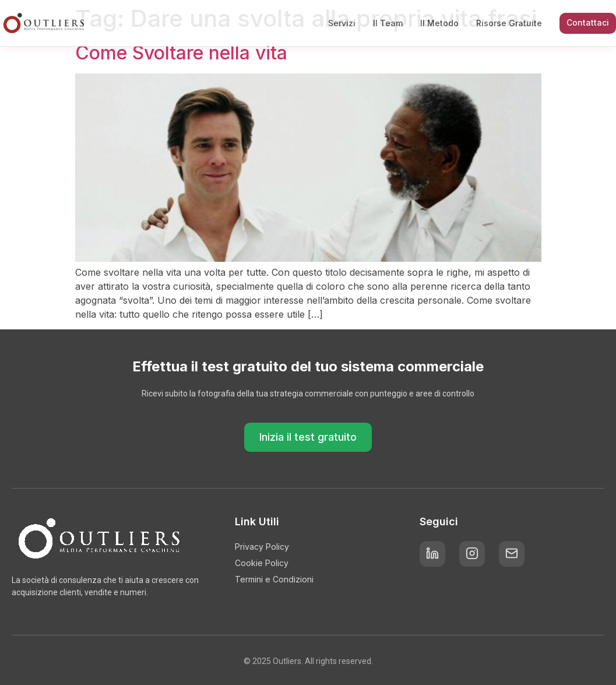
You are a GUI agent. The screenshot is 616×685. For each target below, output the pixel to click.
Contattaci (588, 22)
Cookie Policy (262, 563)
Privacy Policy (262, 547)
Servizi (342, 23)
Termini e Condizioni (274, 579)
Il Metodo (439, 23)
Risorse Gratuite (509, 23)
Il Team (388, 23)
